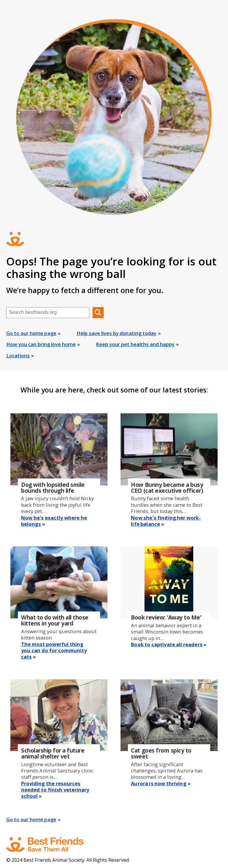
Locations (18, 355)
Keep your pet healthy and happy (135, 344)
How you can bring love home (41, 344)
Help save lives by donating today (117, 333)
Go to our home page (31, 333)
